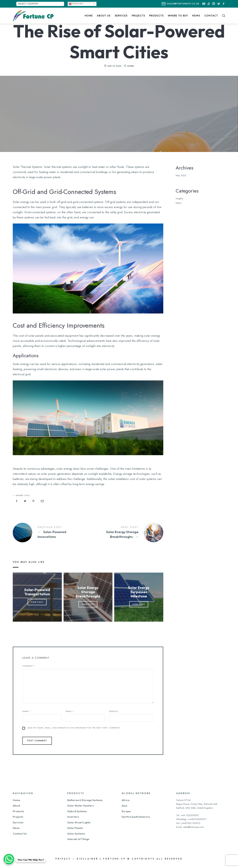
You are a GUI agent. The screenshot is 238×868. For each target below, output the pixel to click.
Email (70, 711)
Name (26, 711)
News (178, 203)
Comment (29, 666)
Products (18, 811)
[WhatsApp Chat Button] (9, 859)
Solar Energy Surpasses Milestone (139, 592)
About (16, 806)
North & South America (136, 817)
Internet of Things (78, 839)
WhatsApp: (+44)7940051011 (191, 819)
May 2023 (181, 175)
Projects (18, 817)
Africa (126, 800)
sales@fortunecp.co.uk (181, 4)
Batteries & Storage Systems (85, 800)
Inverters (73, 817)
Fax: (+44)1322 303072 (188, 823)
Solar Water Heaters (80, 806)
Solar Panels (75, 828)
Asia (124, 806)
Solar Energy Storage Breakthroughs (126, 533)
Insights (179, 198)
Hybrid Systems (77, 811)
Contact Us (20, 834)
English (76, 4)
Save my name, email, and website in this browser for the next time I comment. (74, 728)
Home (16, 800)
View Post (37, 602)
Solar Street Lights (79, 822)
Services (18, 822)
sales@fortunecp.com (194, 827)
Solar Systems (76, 834)
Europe (126, 811)
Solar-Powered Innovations (50, 533)
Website (114, 711)
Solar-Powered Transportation (37, 592)
